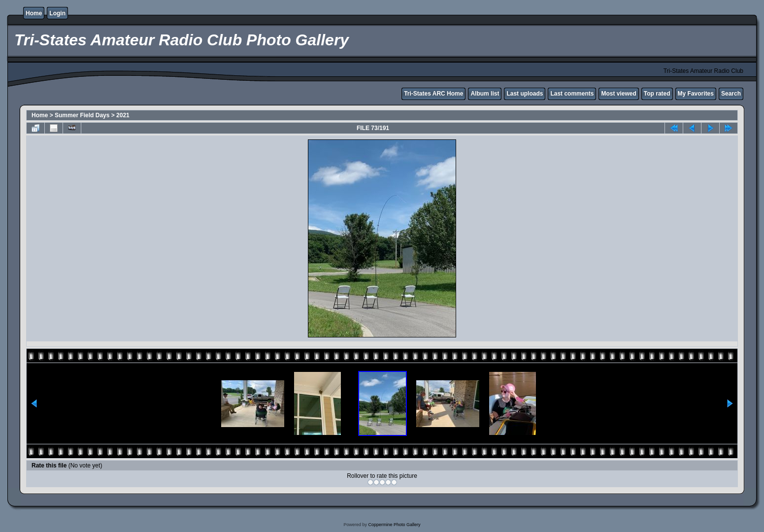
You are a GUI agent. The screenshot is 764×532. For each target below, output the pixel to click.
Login (57, 13)
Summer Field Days (82, 115)
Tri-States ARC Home (433, 94)
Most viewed (618, 94)
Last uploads (525, 94)
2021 (123, 115)
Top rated (657, 94)
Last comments (572, 94)
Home (34, 13)
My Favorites (696, 94)
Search (731, 94)
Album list (485, 94)
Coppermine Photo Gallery (394, 525)
